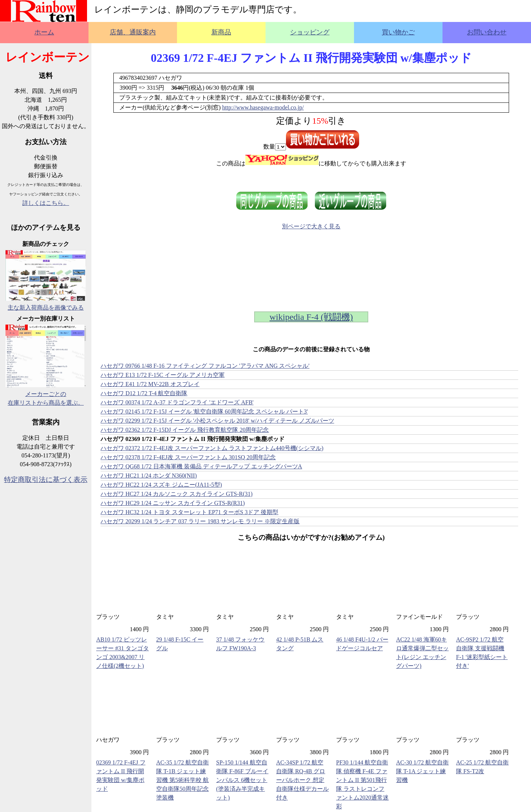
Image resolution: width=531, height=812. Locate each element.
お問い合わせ (487, 32)
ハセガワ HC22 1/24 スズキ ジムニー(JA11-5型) (161, 485)
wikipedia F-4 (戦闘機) (311, 317)
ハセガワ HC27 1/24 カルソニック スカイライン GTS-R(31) (177, 494)
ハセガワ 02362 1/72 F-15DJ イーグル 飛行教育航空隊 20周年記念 (185, 430)
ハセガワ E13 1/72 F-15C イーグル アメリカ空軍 (163, 375)
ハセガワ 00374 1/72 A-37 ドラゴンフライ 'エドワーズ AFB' (177, 402)
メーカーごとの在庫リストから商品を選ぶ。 (46, 394)
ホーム (44, 32)
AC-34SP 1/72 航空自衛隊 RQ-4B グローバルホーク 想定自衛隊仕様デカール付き (302, 780)
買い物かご (398, 32)
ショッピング (310, 32)
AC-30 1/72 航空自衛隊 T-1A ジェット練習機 (422, 771)
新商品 (221, 32)
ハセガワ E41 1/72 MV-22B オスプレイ (150, 384)
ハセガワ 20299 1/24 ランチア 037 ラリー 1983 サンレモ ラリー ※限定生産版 (200, 521)
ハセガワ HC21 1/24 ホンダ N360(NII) (149, 476)
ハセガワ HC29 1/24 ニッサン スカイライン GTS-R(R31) (173, 503)
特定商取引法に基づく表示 (46, 480)
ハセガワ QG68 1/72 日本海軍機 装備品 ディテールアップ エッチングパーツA (201, 466)
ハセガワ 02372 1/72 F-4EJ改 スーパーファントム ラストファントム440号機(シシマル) (212, 448)
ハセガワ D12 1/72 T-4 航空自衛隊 (144, 393)
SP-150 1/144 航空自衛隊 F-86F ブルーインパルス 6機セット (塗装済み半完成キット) (242, 780)
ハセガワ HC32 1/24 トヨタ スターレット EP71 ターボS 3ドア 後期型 (189, 512)
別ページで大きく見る (311, 226)
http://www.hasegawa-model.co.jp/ (263, 107)
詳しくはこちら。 (46, 203)
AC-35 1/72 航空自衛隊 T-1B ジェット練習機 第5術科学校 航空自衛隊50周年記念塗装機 (182, 780)
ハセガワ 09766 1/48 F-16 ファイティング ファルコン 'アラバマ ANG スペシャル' (205, 366)
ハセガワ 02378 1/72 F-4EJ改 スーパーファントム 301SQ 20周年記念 (188, 457)
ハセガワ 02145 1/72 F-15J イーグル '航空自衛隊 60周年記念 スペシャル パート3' (204, 411)
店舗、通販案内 (133, 32)
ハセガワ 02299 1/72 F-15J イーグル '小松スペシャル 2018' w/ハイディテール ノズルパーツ (217, 421)
